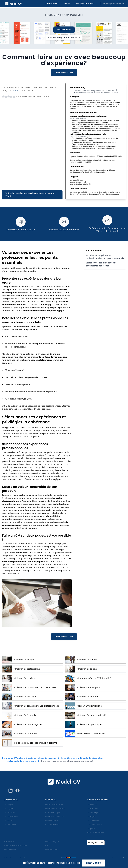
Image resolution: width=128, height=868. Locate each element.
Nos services (9, 842)
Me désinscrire (51, 850)
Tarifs (67, 4)
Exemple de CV (11, 800)
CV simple (8, 821)
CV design (8, 805)
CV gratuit (91, 829)
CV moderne (9, 813)
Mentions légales (52, 842)
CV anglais (91, 817)
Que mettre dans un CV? (56, 809)
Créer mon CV (52, 4)
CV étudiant (92, 805)
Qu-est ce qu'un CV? (54, 805)
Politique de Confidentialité (15, 846)
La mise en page (52, 813)
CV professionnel (11, 817)
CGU (47, 846)
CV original (9, 809)
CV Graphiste (92, 809)
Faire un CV (51, 800)
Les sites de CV (52, 821)
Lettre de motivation (95, 833)
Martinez (17, 91)
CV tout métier (10, 825)
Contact (79, 4)
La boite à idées (52, 825)
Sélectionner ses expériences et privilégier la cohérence (102, 264)
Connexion (89, 4)
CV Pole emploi (93, 813)
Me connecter (10, 850)
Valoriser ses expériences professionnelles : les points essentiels (105, 257)
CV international (93, 821)
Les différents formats (54, 817)
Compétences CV (94, 825)
